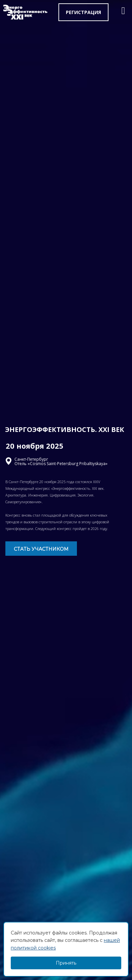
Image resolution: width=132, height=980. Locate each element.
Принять (66, 963)
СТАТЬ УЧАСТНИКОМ (41, 549)
